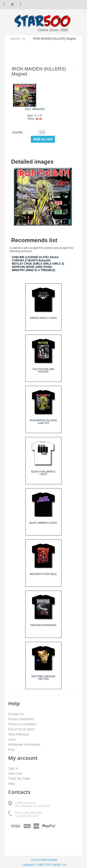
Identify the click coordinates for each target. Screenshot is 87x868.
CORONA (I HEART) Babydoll (31, 260)
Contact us (16, 714)
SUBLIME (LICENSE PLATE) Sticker (35, 257)
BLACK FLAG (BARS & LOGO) (43, 473)
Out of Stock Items (21, 729)
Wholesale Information (24, 744)
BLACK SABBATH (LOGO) (43, 523)
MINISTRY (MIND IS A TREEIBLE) (34, 270)
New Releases (19, 734)
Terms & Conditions (22, 724)
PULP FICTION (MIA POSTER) (43, 371)
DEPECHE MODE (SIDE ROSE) (32, 267)
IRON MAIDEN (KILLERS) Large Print (43, 422)
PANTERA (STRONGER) (43, 625)
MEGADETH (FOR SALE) (43, 574)
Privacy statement (21, 719)
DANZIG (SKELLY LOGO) (43, 318)
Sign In (13, 768)
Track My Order (19, 779)
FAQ (11, 750)
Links (12, 739)
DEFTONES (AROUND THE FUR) (43, 678)
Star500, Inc (18, 39)
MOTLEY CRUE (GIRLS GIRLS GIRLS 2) (38, 264)
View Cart (15, 773)
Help (11, 784)
